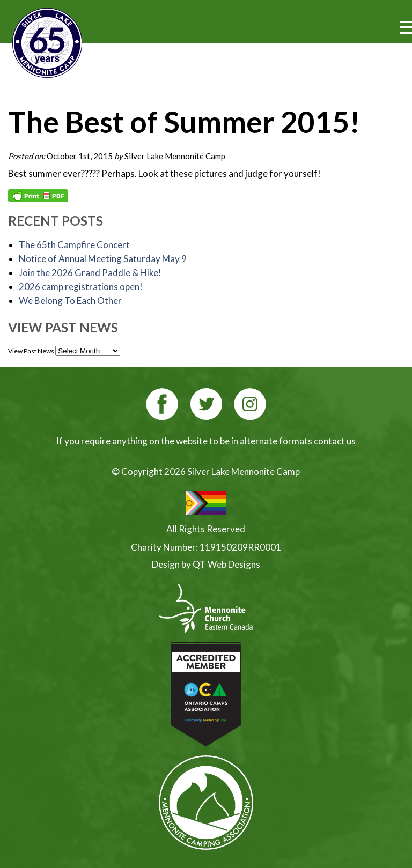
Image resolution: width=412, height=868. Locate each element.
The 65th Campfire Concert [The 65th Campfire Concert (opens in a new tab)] (74, 245)
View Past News (31, 351)
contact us (335, 441)
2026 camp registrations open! (81, 287)
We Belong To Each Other (70, 301)
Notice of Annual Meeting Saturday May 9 (103, 259)
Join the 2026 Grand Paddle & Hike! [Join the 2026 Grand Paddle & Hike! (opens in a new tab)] (90, 273)
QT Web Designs (226, 564)
